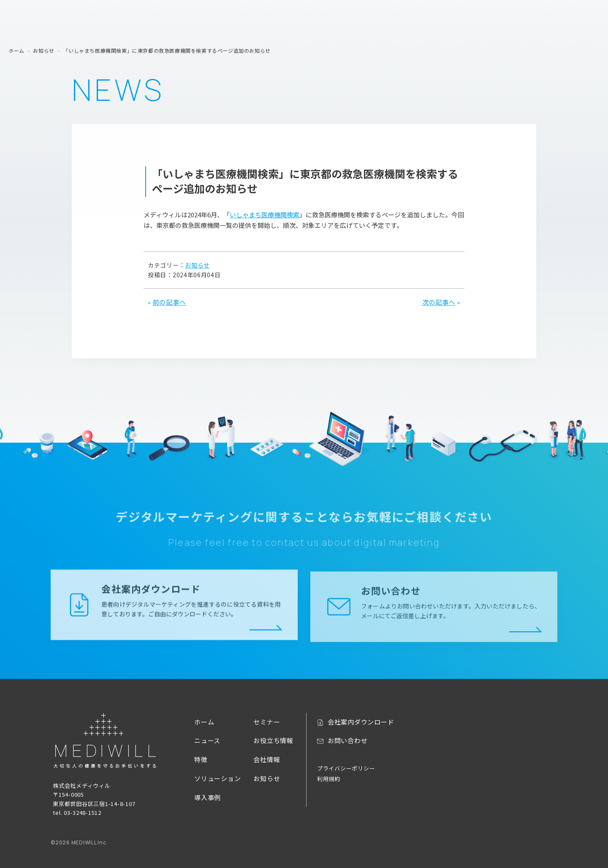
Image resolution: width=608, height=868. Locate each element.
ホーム (296, 25)
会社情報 (585, 25)
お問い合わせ (550, 10)
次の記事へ (439, 302)
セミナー (493, 25)
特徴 (362, 25)
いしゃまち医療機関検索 (265, 215)
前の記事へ (170, 302)
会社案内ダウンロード (493, 10)
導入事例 (455, 25)
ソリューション (405, 25)
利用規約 (329, 779)
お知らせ (197, 265)
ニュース (331, 25)
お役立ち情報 (539, 25)
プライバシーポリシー (346, 768)
